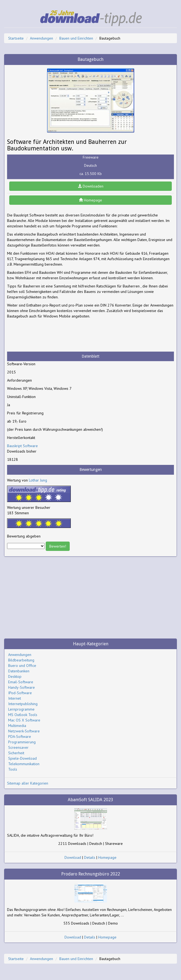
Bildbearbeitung (21, 660)
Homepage (90, 200)
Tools (13, 769)
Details (90, 857)
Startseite (16, 38)
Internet (15, 698)
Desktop (15, 676)
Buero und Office (22, 666)
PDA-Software (20, 737)
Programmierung (22, 742)
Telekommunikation (24, 764)
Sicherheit (16, 753)
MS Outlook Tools (23, 715)
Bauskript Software (22, 446)
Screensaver (18, 747)
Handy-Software (22, 687)
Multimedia (17, 726)
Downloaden (91, 186)
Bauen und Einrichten (76, 38)
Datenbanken (19, 671)
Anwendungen (42, 38)
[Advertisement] (51, 335)
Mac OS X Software (24, 720)
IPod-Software (20, 693)
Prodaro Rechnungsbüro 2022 (91, 874)
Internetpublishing (23, 704)
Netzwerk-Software (24, 731)
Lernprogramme (21, 709)
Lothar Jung (38, 480)
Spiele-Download (22, 758)
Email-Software (21, 682)
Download (73, 857)
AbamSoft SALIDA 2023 (90, 800)
